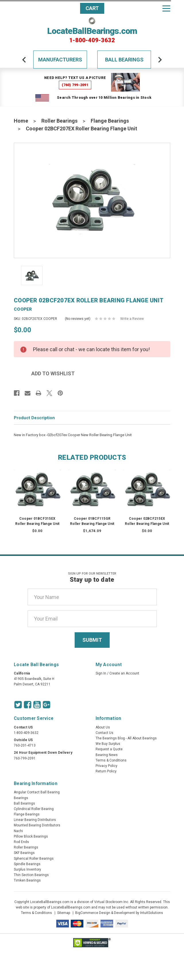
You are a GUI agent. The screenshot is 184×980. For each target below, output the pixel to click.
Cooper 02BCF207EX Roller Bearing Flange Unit (82, 128)
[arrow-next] (160, 60)
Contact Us (104, 733)
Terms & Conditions (111, 760)
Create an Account (124, 673)
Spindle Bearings (27, 864)
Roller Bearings (59, 121)
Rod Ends (21, 842)
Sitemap (64, 913)
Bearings (21, 798)
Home (21, 121)
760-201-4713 (25, 745)
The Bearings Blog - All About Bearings (126, 738)
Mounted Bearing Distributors (37, 825)
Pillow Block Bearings (31, 836)
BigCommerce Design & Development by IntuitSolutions (119, 913)
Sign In (101, 673)
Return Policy (106, 771)
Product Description (34, 418)
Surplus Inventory (27, 869)
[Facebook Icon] (28, 705)
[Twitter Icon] (18, 705)
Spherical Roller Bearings (34, 859)
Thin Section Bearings (31, 875)
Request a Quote (109, 749)
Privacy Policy (106, 766)
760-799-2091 (25, 758)
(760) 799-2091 (75, 85)
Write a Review (132, 319)
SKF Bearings (24, 853)
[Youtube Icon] (37, 705)
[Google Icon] (47, 705)
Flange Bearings (110, 121)
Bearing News (107, 755)
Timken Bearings (27, 880)
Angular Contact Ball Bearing (37, 792)
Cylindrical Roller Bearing (34, 809)
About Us (103, 727)
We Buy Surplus (108, 744)
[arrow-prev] (24, 60)
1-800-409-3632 (92, 40)
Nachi (18, 831)
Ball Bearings (124, 60)
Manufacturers (60, 60)
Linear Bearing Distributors (35, 820)
